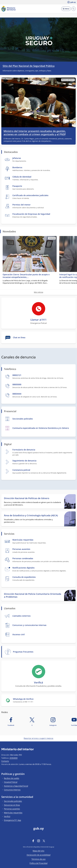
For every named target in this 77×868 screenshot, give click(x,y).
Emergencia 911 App (13, 820)
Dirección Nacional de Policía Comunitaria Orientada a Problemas (33, 595)
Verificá (7, 816)
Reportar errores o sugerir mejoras (38, 738)
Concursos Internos (12, 790)
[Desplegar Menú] (66, 9)
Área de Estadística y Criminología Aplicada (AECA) (31, 515)
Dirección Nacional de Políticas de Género (27, 498)
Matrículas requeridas (13, 813)
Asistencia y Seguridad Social (16, 786)
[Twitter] (44, 841)
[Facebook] (33, 841)
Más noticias (39, 292)
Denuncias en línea (12, 805)
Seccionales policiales (13, 801)
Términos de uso (38, 859)
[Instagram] (39, 841)
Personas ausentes (12, 809)
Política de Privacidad (38, 863)
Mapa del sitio (38, 851)
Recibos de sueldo (12, 778)
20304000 (14, 758)
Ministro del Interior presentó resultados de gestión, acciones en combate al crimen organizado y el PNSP (35, 133)
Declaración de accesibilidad (39, 855)
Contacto (5, 761)
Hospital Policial (11, 782)
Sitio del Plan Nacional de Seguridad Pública (29, 66)
